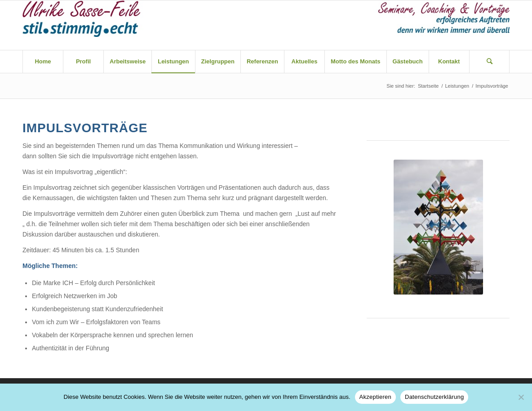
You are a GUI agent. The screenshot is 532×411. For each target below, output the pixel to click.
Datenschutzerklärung (434, 397)
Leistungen (457, 86)
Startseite (428, 86)
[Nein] (521, 397)
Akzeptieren (375, 397)
